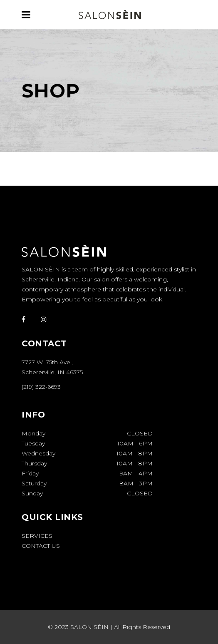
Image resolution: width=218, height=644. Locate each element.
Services (37, 536)
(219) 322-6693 (41, 387)
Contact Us (41, 546)
